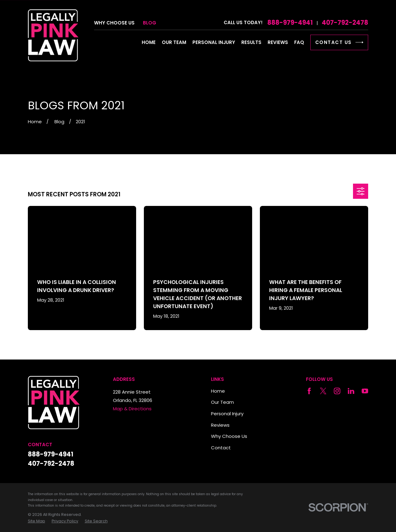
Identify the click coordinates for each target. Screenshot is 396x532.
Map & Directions (132, 409)
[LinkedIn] (351, 391)
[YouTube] (365, 391)
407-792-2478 (345, 23)
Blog (150, 23)
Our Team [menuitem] (174, 42)
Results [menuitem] (251, 42)
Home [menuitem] (149, 42)
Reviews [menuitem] (278, 42)
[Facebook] (309, 391)
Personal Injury (227, 414)
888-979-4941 (290, 23)
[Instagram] (337, 391)
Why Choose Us (114, 23)
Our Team (222, 402)
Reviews (220, 425)
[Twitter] (323, 391)
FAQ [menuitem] (299, 42)
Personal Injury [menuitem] (214, 42)
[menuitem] (37, 521)
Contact (221, 448)
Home (218, 391)
